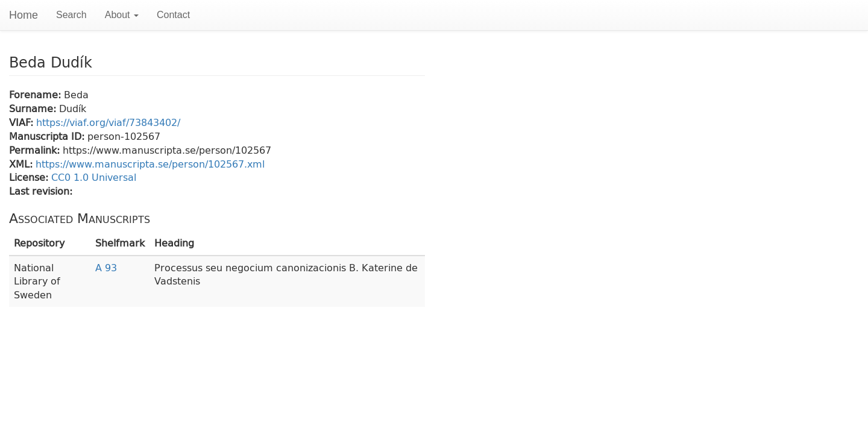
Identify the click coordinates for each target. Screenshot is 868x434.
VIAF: (23, 122)
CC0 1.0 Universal (94, 177)
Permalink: (36, 150)
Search (71, 15)
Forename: (36, 94)
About (122, 15)
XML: (22, 164)
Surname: (34, 108)
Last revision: (41, 191)
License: (30, 177)
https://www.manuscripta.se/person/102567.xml (150, 164)
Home (24, 15)
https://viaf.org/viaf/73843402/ (108, 122)
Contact (173, 15)
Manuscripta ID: (48, 136)
